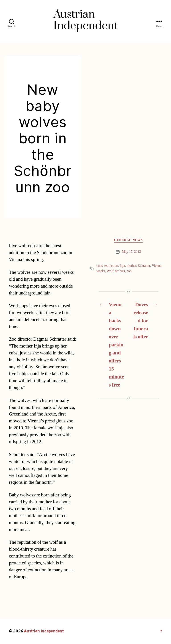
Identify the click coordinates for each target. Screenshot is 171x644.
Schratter (144, 266)
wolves (120, 271)
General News (128, 240)
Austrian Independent (44, 631)
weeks (101, 271)
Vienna (157, 266)
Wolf (110, 271)
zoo (129, 271)
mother (131, 266)
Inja (122, 266)
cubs (100, 266)
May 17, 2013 (131, 252)
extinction (111, 266)
